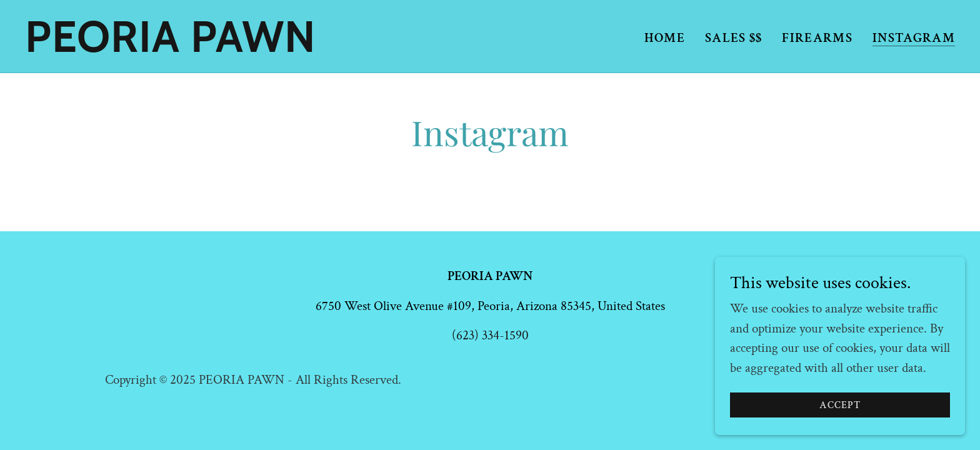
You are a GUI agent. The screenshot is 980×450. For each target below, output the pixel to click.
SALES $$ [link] (734, 38)
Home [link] (665, 38)
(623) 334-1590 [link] (490, 335)
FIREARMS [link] (817, 38)
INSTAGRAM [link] (914, 38)
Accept (840, 422)
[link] (188, 48)
